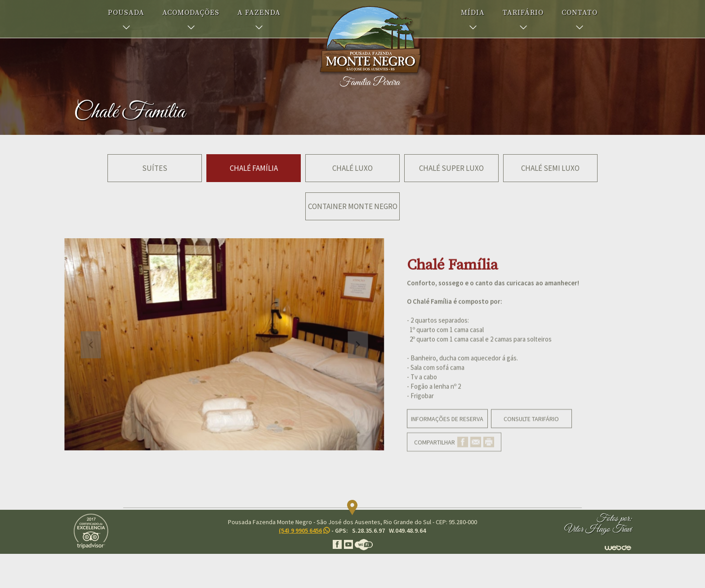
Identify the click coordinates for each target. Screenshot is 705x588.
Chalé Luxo (352, 168)
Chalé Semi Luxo (550, 168)
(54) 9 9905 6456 (300, 530)
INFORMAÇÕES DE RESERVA (447, 432)
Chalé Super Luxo (451, 168)
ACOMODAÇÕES (191, 13)
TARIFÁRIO (523, 13)
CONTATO (580, 13)
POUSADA (126, 13)
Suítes (155, 168)
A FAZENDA (259, 13)
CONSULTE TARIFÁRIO (531, 432)
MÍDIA (473, 13)
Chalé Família (254, 168)
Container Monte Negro (353, 206)
